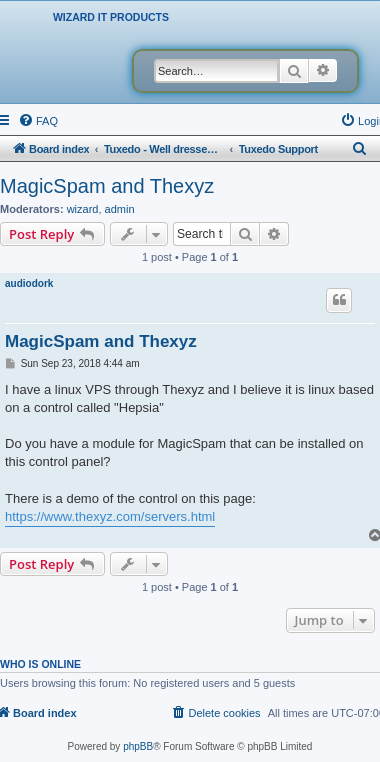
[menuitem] (38, 121)
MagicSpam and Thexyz (107, 186)
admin (120, 209)
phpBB (138, 746)
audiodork (29, 283)
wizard (83, 209)
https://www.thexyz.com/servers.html (110, 516)
